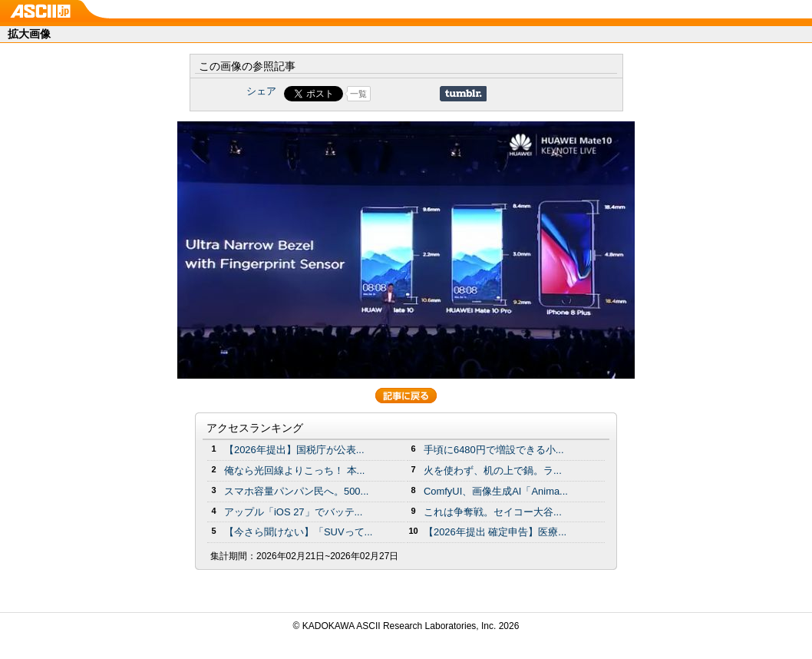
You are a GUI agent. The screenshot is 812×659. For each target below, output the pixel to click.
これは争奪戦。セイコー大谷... (493, 512)
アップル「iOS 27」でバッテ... (293, 512)
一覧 (358, 94)
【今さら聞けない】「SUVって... (298, 532)
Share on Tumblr (463, 94)
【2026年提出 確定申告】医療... (495, 532)
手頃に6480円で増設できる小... (494, 450)
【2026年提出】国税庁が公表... (294, 450)
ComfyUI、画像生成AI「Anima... (496, 491)
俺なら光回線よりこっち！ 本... (294, 470)
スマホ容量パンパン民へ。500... (296, 491)
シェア (261, 91)
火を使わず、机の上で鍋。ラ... (493, 470)
